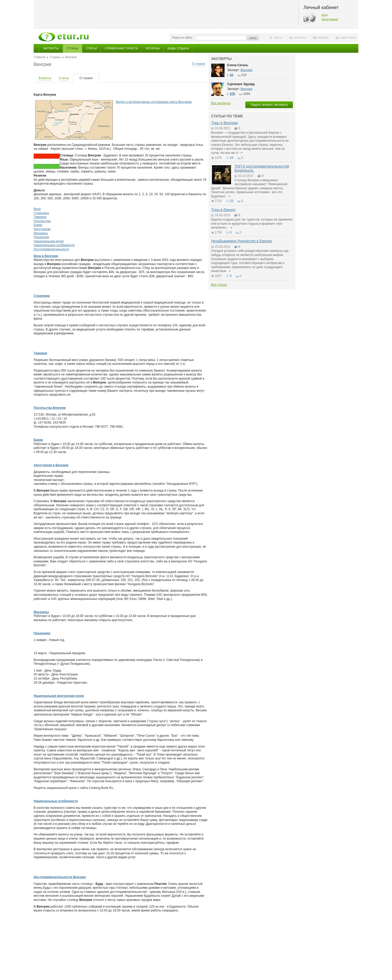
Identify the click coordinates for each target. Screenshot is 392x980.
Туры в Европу (223, 210)
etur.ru (278, 37)
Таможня (40, 217)
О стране (199, 64)
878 (232, 94)
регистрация (330, 19)
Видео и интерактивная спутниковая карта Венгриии (154, 102)
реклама (323, 37)
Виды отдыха (178, 48)
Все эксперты (221, 103)
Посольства (42, 221)
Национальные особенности (54, 245)
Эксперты (51, 48)
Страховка (41, 213)
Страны (72, 48)
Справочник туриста (121, 48)
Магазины (41, 233)
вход (325, 15)
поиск (253, 38)
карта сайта (348, 37)
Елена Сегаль (238, 65)
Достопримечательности (51, 249)
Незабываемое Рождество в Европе (242, 241)
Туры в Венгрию (225, 123)
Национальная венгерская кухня (59, 696)
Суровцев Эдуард (241, 84)
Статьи (92, 48)
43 (231, 75)
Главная (40, 57)
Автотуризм (42, 229)
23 (231, 201)
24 (231, 158)
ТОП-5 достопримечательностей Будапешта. (262, 168)
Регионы (153, 48)
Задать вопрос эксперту (269, 105)
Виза (37, 209)
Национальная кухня (49, 241)
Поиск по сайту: (182, 37)
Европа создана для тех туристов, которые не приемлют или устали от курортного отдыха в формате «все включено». (252, 224)
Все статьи (219, 285)
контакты (300, 37)
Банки (38, 225)
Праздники (41, 237)
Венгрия (247, 70)
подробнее (241, 153)
